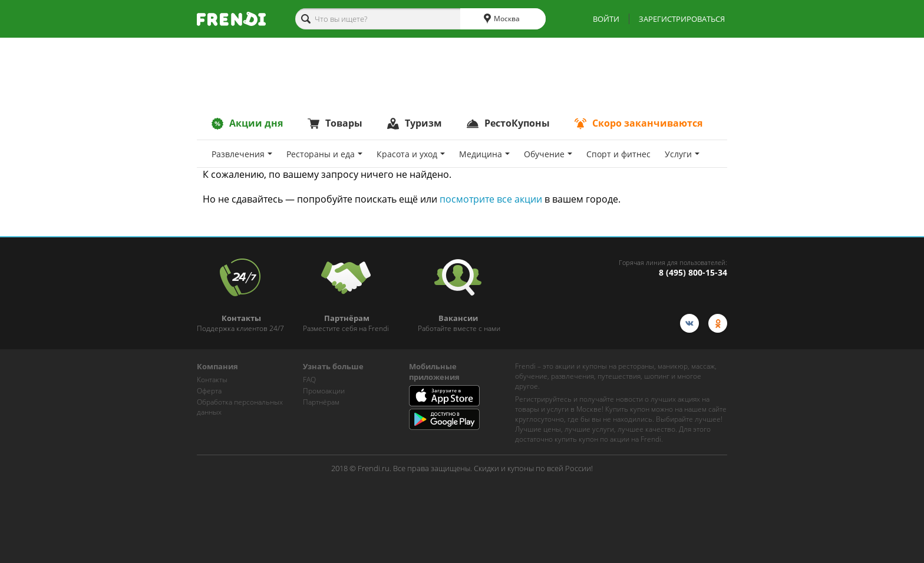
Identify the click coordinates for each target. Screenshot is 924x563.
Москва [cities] (502, 19)
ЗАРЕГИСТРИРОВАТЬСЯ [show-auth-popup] (682, 19)
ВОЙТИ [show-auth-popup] (606, 19)
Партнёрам (321, 402)
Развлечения (242, 154)
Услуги (682, 154)
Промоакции (324, 391)
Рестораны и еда (324, 154)
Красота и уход (411, 154)
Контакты (212, 380)
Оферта (209, 391)
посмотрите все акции (491, 199)
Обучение (548, 154)
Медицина (484, 154)
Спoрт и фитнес (618, 154)
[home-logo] (231, 19)
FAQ (309, 380)
